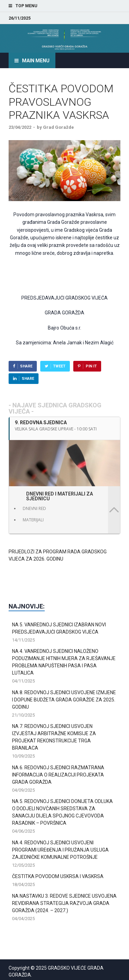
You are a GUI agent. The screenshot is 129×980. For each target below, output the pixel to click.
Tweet (59, 366)
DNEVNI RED (34, 508)
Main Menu (36, 61)
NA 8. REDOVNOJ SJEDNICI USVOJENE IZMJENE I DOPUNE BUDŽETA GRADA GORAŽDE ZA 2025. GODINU (64, 700)
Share (26, 366)
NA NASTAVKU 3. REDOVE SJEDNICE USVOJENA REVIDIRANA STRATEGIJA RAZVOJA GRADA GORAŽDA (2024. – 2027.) (64, 903)
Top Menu (26, 6)
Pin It (91, 366)
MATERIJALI (33, 520)
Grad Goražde (58, 127)
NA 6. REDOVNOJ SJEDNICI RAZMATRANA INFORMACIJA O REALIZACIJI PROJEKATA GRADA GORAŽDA (58, 775)
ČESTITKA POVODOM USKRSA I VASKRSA (58, 876)
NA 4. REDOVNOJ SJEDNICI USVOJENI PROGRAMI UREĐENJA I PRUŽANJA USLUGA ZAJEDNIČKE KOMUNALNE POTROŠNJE (60, 850)
